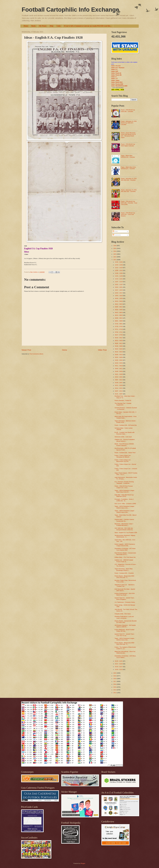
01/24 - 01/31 (119, 661)
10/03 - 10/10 (119, 296)
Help (52, 26)
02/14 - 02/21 (119, 388)
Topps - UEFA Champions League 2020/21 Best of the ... (124, 507)
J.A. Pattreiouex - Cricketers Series (125, 602)
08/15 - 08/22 (119, 315)
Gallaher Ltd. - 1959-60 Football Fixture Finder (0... (124, 561)
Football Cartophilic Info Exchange (70, 10)
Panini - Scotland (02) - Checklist (124, 573)
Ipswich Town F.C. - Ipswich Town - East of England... (125, 599)
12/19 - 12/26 (119, 265)
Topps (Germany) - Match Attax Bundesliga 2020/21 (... (124, 570)
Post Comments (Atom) (36, 354)
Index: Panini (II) (116, 75)
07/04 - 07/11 (119, 332)
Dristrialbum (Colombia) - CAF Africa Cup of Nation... (125, 657)
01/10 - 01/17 (119, 667)
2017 (115, 681)
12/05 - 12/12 (119, 270)
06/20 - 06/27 (119, 338)
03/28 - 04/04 (119, 371)
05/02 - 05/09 (119, 357)
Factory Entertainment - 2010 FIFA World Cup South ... (125, 594)
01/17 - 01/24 (119, 664)
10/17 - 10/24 (119, 290)
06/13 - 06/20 (119, 341)
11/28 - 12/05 (119, 273)
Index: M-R (115, 71)
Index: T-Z (114, 79)
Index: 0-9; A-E (116, 66)
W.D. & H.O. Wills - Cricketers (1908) (125, 504)
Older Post (102, 350)
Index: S (114, 77)
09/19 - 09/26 (119, 301)
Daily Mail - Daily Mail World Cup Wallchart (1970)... (124, 496)
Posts (115, 231)
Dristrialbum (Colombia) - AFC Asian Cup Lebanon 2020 (125, 549)
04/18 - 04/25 (119, 363)
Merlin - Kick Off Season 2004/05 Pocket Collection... (124, 445)
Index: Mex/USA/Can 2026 (119, 86)
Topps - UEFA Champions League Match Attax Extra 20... (124, 491)
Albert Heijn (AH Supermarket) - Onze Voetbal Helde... (126, 417)
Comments (117, 235)
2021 (115, 260)
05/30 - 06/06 (119, 346)
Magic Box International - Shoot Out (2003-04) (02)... (125, 652)
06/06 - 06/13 (119, 343)
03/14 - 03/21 (119, 377)
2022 (115, 257)
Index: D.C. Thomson (118, 68)
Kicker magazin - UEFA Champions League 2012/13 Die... (125, 545)
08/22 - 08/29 (119, 313)
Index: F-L (115, 69)
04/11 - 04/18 (119, 366)
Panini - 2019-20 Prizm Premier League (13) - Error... (124, 487)
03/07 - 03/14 (119, 380)
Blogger (83, 863)
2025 (115, 248)
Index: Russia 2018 (117, 84)
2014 (115, 690)
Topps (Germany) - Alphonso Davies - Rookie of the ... (125, 422)
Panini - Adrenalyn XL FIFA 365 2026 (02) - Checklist (129, 179)
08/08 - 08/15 (119, 318)
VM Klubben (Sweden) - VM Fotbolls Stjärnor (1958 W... (125, 626)
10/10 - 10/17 (119, 293)
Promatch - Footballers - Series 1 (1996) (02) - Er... (124, 500)
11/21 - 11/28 (119, 276)
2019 (115, 676)
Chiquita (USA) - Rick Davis (123, 614)
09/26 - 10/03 (119, 298)
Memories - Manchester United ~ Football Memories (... (124, 525)
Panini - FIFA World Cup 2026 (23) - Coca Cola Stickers (128, 214)
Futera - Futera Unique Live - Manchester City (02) (123, 461)
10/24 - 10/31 (119, 287)
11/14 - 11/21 (119, 279)
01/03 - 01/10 (119, 669)
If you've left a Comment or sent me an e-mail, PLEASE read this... (88, 26)
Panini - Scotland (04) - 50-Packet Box (126, 425)
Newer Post (26, 350)
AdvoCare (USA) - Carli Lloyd (123, 437)
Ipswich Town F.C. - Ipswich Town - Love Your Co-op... (125, 635)
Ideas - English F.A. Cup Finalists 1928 (126, 533)
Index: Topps (115, 80)
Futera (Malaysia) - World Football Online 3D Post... (124, 630)
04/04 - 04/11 (119, 369)
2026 (115, 246)
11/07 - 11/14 (119, 282)
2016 (115, 684)
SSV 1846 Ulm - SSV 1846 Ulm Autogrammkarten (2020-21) (124, 529)
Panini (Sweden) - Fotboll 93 (123, 400)
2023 (115, 254)
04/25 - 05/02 (119, 360)
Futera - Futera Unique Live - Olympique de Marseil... (123, 456)
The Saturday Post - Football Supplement (123, 404)
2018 (115, 679)
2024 (115, 251)
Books (34, 26)
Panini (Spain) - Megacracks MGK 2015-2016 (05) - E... (124, 577)
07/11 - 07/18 (119, 329)
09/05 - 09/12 (119, 307)
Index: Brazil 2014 (117, 82)
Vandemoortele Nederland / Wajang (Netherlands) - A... (125, 536)
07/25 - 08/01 (119, 324)
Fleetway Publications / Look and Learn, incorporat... (124, 617)
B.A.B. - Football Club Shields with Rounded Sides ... (125, 433)
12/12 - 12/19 (119, 268)
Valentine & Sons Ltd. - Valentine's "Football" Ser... (125, 585)
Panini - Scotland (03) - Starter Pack (125, 453)
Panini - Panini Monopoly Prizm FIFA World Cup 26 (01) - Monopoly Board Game (128, 135)
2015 (115, 687)
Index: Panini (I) (116, 73)
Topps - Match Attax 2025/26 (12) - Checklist (128, 156)
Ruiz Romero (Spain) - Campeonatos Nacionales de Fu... (125, 554)
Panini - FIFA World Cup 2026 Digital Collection (128, 145)
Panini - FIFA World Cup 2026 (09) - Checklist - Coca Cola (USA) (129, 203)
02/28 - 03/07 (119, 383)
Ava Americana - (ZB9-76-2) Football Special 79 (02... (125, 449)
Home (26, 26)
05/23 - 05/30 (119, 349)
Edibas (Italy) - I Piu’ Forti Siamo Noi (125, 557)
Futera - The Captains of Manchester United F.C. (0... (125, 648)
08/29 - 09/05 (119, 310)
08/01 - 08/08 (119, 321)
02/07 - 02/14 (119, 391)
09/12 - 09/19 (119, 304)
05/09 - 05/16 (119, 355)
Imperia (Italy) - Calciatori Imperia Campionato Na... (124, 520)
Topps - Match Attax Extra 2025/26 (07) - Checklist (128, 168)
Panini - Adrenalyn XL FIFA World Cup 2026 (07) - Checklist (129, 123)
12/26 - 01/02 (119, 262)
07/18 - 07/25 (119, 326)
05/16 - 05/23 (119, 352)
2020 (115, 673)
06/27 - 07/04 (119, 335)
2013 (115, 693)
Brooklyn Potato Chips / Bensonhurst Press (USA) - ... (125, 581)
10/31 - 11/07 (119, 284)
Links (59, 26)
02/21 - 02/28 (119, 385)
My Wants (43, 26)
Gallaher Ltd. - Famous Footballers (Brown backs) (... (125, 440)
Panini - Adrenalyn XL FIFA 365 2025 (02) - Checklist (129, 191)
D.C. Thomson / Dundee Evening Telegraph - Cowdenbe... (124, 482)
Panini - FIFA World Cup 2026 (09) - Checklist (128, 111)
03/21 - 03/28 (119, 374)
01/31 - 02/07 (119, 394)
